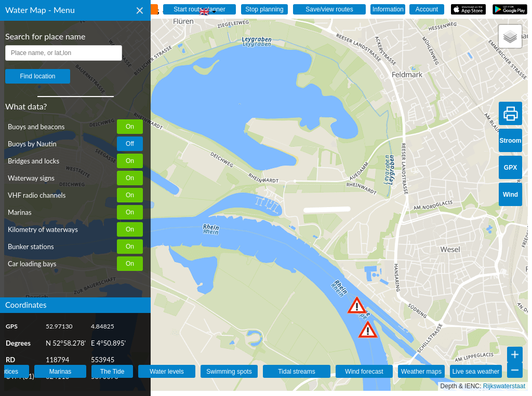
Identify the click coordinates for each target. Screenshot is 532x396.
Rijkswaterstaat (504, 386)
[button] (368, 329)
